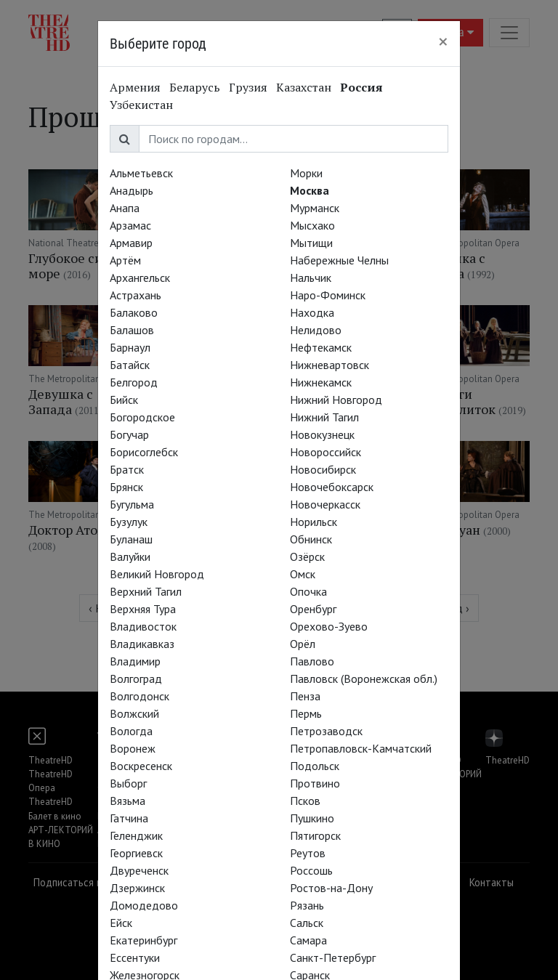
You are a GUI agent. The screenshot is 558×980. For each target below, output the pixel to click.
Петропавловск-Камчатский (361, 748)
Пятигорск (315, 835)
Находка (312, 312)
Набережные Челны (339, 260)
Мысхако (312, 225)
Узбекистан (141, 105)
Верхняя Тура (143, 609)
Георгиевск (136, 853)
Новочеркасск (325, 504)
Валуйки (130, 556)
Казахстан (304, 87)
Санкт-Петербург (333, 957)
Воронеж (133, 748)
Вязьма (128, 801)
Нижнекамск (321, 382)
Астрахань (136, 295)
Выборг (128, 783)
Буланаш (131, 539)
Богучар (129, 434)
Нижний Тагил (324, 417)
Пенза (305, 696)
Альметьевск (141, 173)
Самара (308, 940)
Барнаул (130, 347)
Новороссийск (325, 452)
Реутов (308, 853)
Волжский (134, 713)
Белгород (134, 382)
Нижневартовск (329, 365)
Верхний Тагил (146, 591)
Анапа (125, 208)
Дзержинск (137, 888)
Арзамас (130, 225)
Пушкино (312, 818)
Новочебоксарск (332, 487)
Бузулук (129, 522)
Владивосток (143, 626)
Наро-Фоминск (328, 295)
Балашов (132, 330)
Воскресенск (141, 766)
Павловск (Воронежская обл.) (364, 679)
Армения (135, 87)
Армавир (131, 243)
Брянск (126, 487)
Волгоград (136, 679)
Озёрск (307, 556)
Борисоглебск (144, 452)
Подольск (315, 766)
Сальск (307, 923)
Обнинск (311, 539)
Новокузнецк (322, 434)
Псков (305, 801)
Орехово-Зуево (329, 626)
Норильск (314, 522)
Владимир (135, 661)
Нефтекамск (321, 347)
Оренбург (313, 609)
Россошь (311, 870)
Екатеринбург (143, 940)
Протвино (315, 783)
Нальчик (311, 278)
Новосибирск (323, 469)
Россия (361, 87)
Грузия (248, 87)
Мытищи (311, 243)
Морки (306, 173)
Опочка (308, 591)
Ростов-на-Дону (331, 888)
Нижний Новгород (336, 400)
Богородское (142, 417)
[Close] (443, 41)
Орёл (303, 644)
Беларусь (195, 87)
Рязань (307, 905)
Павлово (312, 661)
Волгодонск (139, 696)
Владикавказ (142, 644)
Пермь (306, 713)
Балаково (134, 312)
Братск (127, 469)
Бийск (124, 400)
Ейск (121, 923)
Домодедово (144, 905)
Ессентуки (135, 957)
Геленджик (136, 835)
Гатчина (129, 818)
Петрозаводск (326, 731)
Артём (125, 260)
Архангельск (140, 278)
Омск (303, 574)
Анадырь (132, 190)
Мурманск (315, 208)
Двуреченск (139, 870)
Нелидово (316, 330)
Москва (310, 190)
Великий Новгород (157, 574)
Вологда (131, 731)
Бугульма (132, 504)
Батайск (130, 365)
